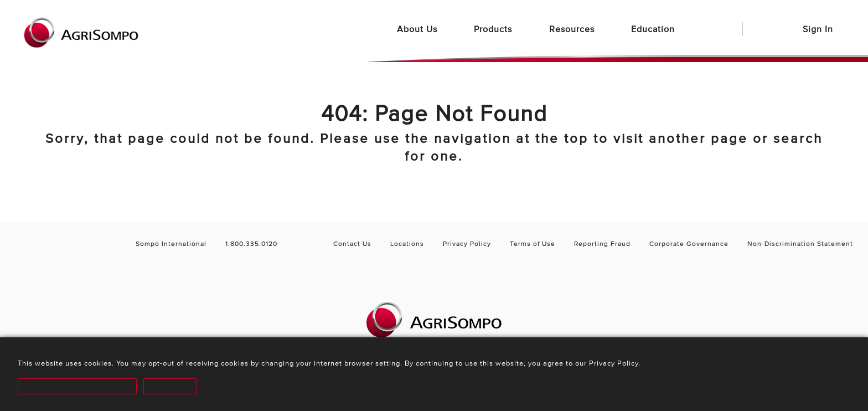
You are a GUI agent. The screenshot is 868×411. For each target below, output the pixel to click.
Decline (164, 386)
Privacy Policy (467, 243)
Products (494, 29)
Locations (407, 243)
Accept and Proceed (75, 386)
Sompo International (171, 243)
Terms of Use (533, 243)
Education (654, 29)
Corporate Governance (689, 243)
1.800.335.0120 (251, 243)
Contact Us (352, 243)
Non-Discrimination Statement (800, 243)
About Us (418, 29)
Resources (573, 29)
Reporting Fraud (602, 243)
